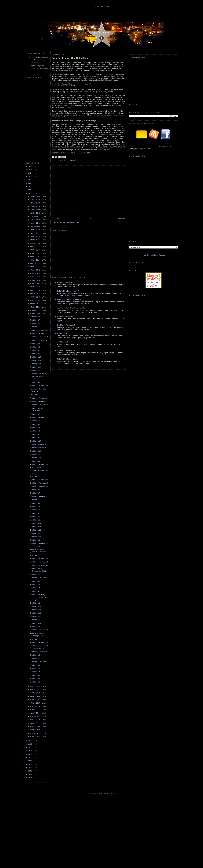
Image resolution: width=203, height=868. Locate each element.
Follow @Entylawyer (165, 146)
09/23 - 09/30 (36, 243)
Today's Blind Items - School (68, 359)
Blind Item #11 (35, 370)
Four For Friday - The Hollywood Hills (71, 308)
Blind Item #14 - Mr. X (38, 444)
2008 (30, 771)
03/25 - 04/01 (36, 700)
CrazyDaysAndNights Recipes (154, 255)
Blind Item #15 (35, 357)
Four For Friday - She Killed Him (70, 58)
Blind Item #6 (35, 323)
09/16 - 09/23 (36, 247)
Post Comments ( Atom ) (71, 223)
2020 (30, 186)
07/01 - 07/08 (36, 283)
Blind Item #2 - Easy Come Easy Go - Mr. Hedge (39, 597)
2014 (30, 751)
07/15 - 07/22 (36, 277)
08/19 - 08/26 (36, 260)
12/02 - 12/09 (36, 210)
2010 (30, 764)
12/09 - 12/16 (36, 206)
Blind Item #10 (35, 458)
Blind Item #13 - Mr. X (38, 448)
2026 (30, 166)
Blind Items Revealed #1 (39, 340)
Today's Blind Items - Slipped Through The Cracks (39, 470)
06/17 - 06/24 (36, 290)
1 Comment (86, 153)
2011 (30, 761)
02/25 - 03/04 (36, 713)
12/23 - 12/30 (36, 200)
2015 (30, 747)
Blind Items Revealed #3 (39, 333)
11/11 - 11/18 (36, 220)
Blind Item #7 (35, 320)
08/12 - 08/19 (36, 263)
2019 (30, 190)
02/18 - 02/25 (36, 716)
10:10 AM (77, 153)
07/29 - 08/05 (36, 270)
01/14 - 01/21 (36, 733)
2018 (30, 193)
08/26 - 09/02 (36, 257)
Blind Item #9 (35, 382)
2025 (30, 170)
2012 (30, 757)
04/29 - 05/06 (36, 314)
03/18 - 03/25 (36, 703)
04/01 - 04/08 (36, 696)
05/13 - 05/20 (36, 307)
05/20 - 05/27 (36, 304)
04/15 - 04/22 (36, 690)
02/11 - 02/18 (36, 720)
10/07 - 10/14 (36, 236)
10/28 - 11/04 (36, 226)
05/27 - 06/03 (36, 300)
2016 (30, 744)
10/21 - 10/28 (36, 230)
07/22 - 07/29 (36, 273)
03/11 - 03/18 (36, 706)
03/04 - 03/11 (36, 710)
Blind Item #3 (35, 347)
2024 (30, 173)
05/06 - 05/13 (36, 310)
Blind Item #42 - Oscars (66, 316)
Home (89, 218)
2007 (30, 774)
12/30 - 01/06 (36, 196)
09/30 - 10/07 (36, 240)
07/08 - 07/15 (36, 280)
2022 (30, 180)
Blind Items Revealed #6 (66, 350)
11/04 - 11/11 (36, 223)
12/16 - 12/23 (36, 203)
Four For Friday (76, 161)
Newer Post (56, 218)
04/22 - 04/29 (36, 686)
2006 (30, 778)
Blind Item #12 (35, 367)
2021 (30, 183)
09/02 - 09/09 (36, 253)
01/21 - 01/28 (36, 730)
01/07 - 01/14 (36, 737)
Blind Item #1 (35, 354)
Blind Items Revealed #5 (39, 386)
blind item (63, 161)
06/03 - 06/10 (36, 297)
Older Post (122, 218)
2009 (30, 768)
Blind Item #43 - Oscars (66, 282)
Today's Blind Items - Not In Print (69, 291)
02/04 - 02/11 (36, 723)
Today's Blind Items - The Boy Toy (70, 299)
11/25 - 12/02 (36, 213)
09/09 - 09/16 (36, 250)
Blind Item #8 (35, 317)
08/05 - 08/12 (36, 267)
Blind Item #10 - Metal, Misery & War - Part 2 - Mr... (39, 376)
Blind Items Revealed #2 (39, 337)
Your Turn (34, 395)
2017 (30, 741)
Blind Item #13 (35, 364)
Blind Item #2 (35, 350)
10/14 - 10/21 (36, 233)
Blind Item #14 (35, 360)
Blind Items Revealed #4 (39, 330)
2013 (30, 754)
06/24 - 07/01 (36, 287)
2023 (30, 176)
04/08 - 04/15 (36, 693)
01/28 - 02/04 (36, 726)
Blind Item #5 (35, 327)
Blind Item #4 (35, 344)
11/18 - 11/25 (36, 216)
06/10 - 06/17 (36, 294)
